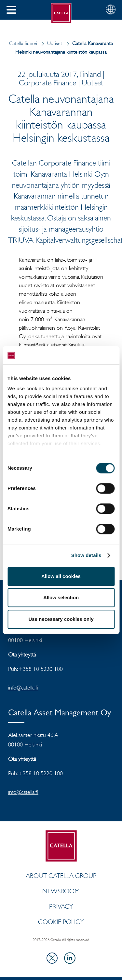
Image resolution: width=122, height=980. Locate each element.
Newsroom (61, 891)
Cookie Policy (61, 922)
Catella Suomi (23, 43)
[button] (11, 10)
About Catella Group (61, 876)
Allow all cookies (61, 576)
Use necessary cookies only (61, 619)
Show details (86, 555)
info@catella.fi (23, 688)
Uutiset (50, 43)
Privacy (61, 906)
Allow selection (61, 597)
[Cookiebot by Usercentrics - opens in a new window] (87, 355)
